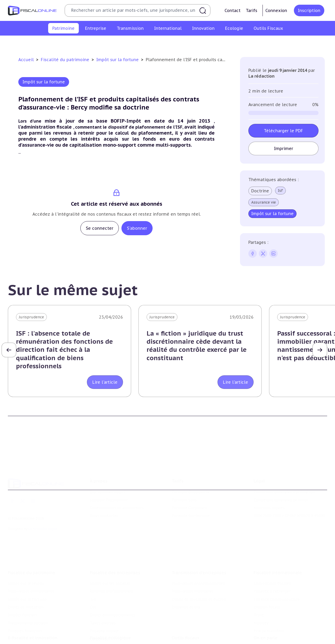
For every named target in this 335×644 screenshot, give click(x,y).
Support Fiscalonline (109, 494)
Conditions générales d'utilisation (284, 486)
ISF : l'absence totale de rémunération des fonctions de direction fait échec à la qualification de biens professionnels (64, 350)
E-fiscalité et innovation (33, 632)
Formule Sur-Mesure (191, 510)
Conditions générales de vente (281, 494)
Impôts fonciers (215, 43)
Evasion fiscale (267, 600)
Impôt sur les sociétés (110, 576)
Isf (280, 191)
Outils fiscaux (186, 632)
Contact (233, 10)
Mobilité (261, 616)
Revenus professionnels (111, 584)
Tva (93, 592)
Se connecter (100, 228)
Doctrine (260, 191)
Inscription (309, 10)
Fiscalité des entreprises (115, 565)
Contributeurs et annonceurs (117, 502)
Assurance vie (264, 202)
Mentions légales (269, 502)
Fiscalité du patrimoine (66, 60)
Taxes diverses (103, 616)
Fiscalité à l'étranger (272, 584)
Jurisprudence (31, 317)
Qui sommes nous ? (108, 486)
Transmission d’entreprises (199, 565)
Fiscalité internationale (278, 565)
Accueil (26, 60)
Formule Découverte (191, 486)
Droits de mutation (177, 43)
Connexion (276, 10)
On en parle (266, 632)
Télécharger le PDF (283, 131)
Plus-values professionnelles (198, 576)
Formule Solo (184, 494)
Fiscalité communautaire (277, 592)
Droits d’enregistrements (113, 608)
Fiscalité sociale (104, 624)
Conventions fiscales (272, 576)
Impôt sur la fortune (133, 43)
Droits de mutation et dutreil (199, 592)
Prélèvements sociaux (256, 43)
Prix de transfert (269, 624)
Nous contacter (104, 510)
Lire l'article (105, 382)
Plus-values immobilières (84, 43)
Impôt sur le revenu (36, 43)
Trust (259, 608)
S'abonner (137, 228)
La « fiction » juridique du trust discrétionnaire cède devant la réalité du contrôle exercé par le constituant (197, 346)
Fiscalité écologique (110, 632)
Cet (93, 600)
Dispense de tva (186, 600)
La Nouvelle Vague (43, 523)
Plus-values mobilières (193, 584)
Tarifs (252, 10)
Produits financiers (300, 43)
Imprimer (283, 148)
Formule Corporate (189, 502)
